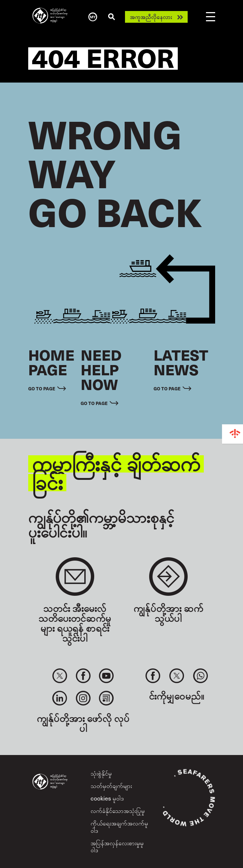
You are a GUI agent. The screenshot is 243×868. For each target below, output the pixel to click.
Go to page (42, 389)
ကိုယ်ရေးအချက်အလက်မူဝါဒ (119, 826)
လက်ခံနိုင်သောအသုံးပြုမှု (118, 810)
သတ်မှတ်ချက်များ (111, 785)
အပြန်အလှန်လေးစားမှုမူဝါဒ (117, 846)
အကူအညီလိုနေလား (151, 17)
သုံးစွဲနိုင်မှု (101, 773)
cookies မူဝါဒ (107, 798)
